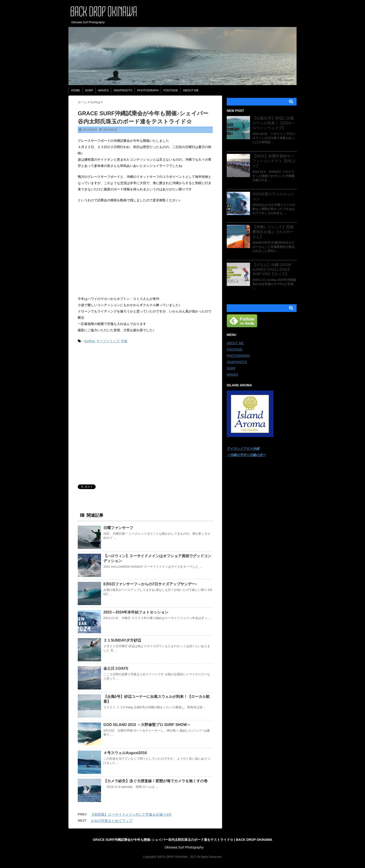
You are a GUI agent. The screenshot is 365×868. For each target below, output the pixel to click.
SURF (89, 90)
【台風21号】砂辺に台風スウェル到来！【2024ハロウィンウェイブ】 (273, 123)
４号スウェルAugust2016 (125, 753)
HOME (76, 90)
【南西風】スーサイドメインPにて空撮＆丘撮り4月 (131, 814)
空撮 (124, 341)
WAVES (103, 90)
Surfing (89, 341)
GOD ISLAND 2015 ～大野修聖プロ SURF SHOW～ (147, 725)
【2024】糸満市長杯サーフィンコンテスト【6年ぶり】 (274, 161)
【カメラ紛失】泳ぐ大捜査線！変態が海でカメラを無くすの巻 (155, 781)
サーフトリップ (108, 341)
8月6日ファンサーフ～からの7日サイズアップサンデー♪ (150, 584)
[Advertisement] (113, 383)
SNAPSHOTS (123, 90)
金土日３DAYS (116, 668)
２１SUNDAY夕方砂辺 (122, 640)
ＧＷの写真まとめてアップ (112, 821)
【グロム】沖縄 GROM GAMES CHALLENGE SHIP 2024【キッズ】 (272, 269)
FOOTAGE (171, 90)
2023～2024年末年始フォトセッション (136, 612)
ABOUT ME (191, 90)
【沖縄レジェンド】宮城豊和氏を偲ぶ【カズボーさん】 (273, 232)
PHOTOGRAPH (148, 90)
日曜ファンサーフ (118, 528)
